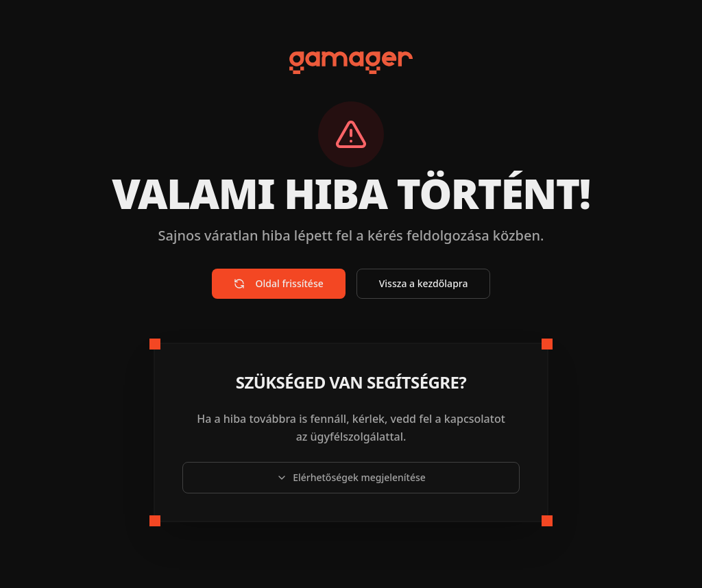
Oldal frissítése (279, 283)
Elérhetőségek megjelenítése (351, 477)
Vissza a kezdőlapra (424, 283)
